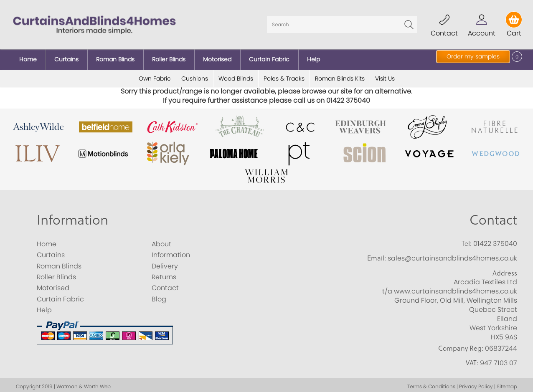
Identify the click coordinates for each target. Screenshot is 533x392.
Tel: (467, 240)
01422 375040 (495, 240)
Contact (493, 216)
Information (72, 216)
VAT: (472, 360)
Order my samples (473, 56)
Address (505, 270)
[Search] (342, 23)
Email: (377, 255)
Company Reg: (461, 345)
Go (409, 23)
